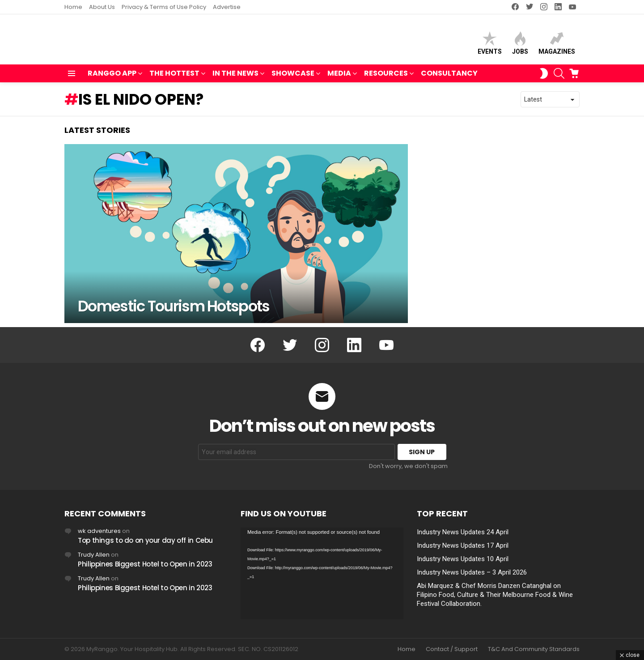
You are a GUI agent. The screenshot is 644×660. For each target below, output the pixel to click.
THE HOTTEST (174, 78)
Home (73, 7)
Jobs (520, 45)
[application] (322, 573)
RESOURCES (386, 78)
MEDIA (339, 78)
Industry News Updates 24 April (463, 532)
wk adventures (99, 531)
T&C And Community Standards (534, 649)
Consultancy (449, 77)
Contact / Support (452, 649)
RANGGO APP (112, 78)
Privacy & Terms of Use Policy (164, 7)
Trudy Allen (94, 555)
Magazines (557, 45)
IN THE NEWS (235, 78)
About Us (102, 7)
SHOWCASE (293, 78)
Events (490, 45)
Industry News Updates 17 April (463, 545)
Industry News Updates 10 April (463, 559)
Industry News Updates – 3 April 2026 (472, 572)
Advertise (227, 7)
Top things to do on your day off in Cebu (145, 540)
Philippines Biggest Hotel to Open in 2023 (145, 564)
